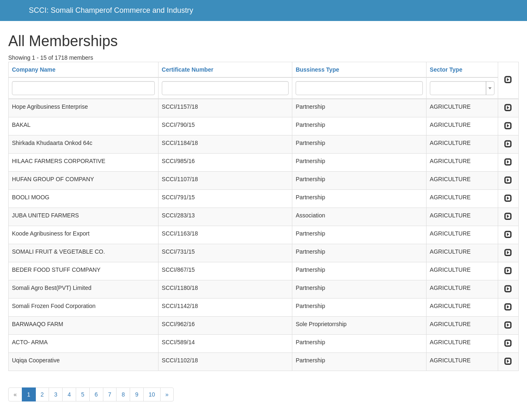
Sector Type (446, 70)
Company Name (34, 70)
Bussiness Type (317, 70)
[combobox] (462, 88)
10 (152, 394)
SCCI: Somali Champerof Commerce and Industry (111, 10)
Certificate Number (188, 70)
